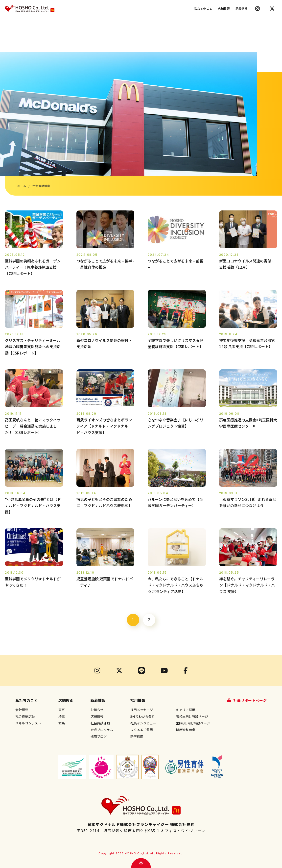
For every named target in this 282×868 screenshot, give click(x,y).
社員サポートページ (250, 700)
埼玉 (62, 716)
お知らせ (97, 710)
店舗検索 (224, 8)
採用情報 (138, 700)
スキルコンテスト (28, 723)
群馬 (62, 723)
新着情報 (242, 8)
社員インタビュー (143, 723)
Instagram (258, 9)
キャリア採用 (186, 710)
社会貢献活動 (25, 716)
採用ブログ (99, 736)
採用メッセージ (142, 710)
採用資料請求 (186, 730)
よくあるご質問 (142, 730)
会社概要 (22, 710)
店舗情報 (97, 716)
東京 (62, 710)
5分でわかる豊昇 (142, 716)
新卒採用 (137, 736)
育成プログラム (102, 730)
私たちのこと (203, 8)
